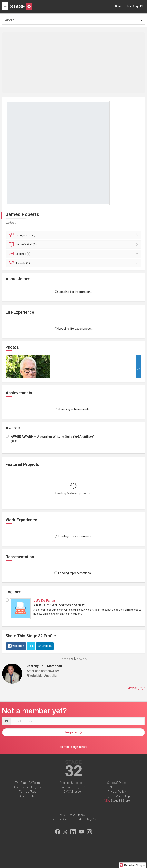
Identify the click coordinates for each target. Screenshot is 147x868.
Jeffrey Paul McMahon (44, 666)
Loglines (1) (74, 254)
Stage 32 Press (117, 783)
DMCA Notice (72, 792)
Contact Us (27, 796)
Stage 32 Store (120, 801)
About (10, 20)
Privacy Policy (117, 792)
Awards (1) (74, 263)
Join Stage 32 (135, 6)
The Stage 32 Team (27, 783)
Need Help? (117, 787)
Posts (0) (74, 235)
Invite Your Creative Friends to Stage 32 (73, 819)
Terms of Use (27, 792)
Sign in (119, 6)
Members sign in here (73, 747)
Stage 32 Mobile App (117, 796)
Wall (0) (74, 244)
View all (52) (136, 688)
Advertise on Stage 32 (27, 787)
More (139, 367)
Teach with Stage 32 (72, 787)
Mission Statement (72, 783)
